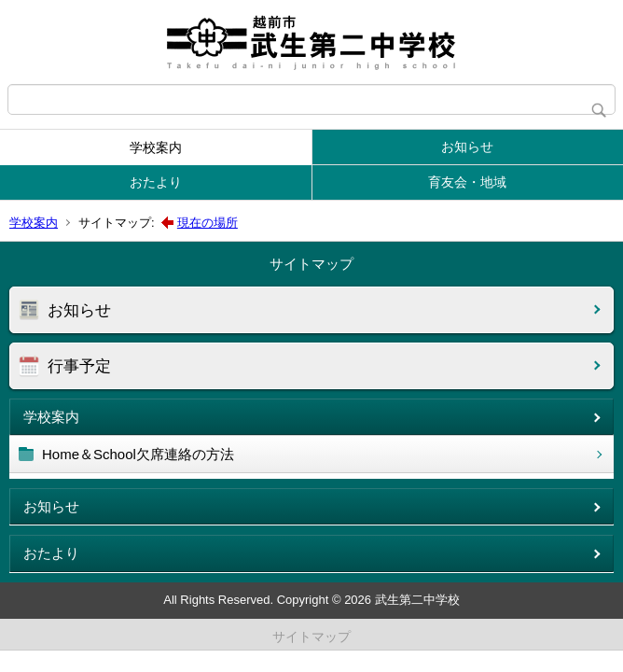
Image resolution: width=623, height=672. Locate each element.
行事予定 (79, 366)
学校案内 (156, 147)
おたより (156, 182)
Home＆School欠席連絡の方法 (138, 454)
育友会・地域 (467, 182)
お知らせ (467, 147)
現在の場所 (208, 223)
